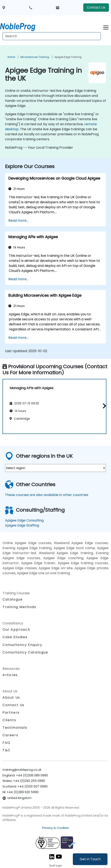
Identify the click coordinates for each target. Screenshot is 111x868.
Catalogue (13, 599)
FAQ (6, 743)
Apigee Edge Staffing (22, 525)
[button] (103, 406)
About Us (11, 697)
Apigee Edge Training (68, 57)
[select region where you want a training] (55, 468)
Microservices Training (35, 57)
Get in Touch (90, 859)
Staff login (56, 866)
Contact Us (96, 7)
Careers (10, 735)
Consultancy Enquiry (22, 645)
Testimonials (15, 728)
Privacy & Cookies (55, 828)
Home (11, 57)
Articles (10, 675)
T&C (7, 750)
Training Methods (19, 607)
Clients (9, 720)
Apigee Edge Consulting (24, 520)
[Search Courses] (52, 36)
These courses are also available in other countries (47, 495)
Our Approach (16, 630)
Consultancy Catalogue (25, 652)
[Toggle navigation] (106, 27)
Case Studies (15, 637)
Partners (11, 713)
